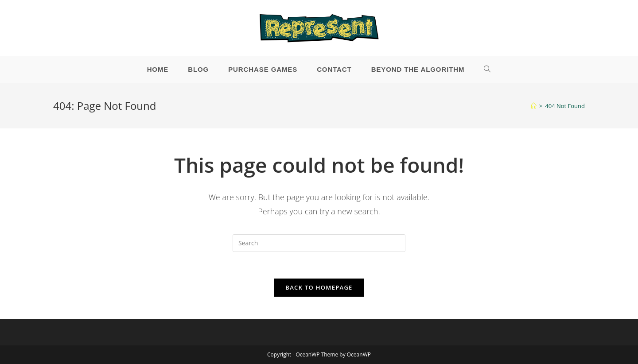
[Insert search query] (319, 243)
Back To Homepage (319, 287)
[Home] (534, 106)
